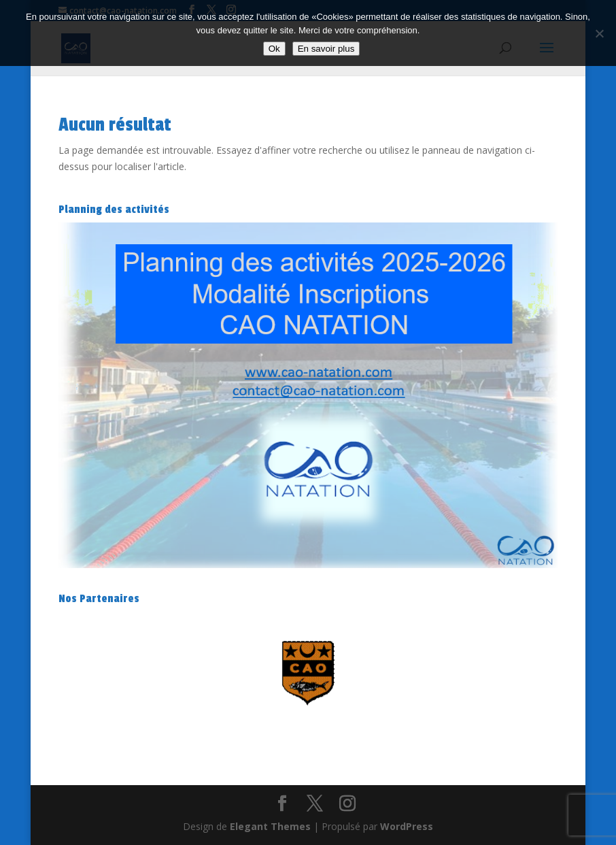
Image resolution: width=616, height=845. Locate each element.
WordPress (407, 826)
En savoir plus (326, 49)
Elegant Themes (270, 826)
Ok (274, 49)
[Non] (599, 33)
